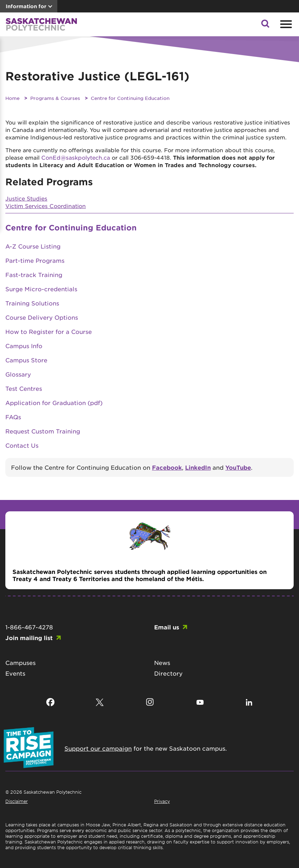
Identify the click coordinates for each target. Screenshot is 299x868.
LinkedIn (198, 467)
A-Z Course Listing (33, 246)
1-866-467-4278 (29, 627)
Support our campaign (98, 748)
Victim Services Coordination (46, 206)
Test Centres (24, 388)
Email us (167, 627)
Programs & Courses (55, 98)
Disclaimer (17, 801)
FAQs (13, 417)
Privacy (162, 801)
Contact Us (22, 445)
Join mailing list (29, 638)
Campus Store (26, 360)
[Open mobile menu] (285, 24)
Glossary (18, 374)
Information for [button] (26, 6)
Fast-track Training (34, 275)
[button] (265, 26)
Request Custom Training (43, 431)
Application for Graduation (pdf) (54, 403)
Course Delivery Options (42, 317)
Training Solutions (32, 303)
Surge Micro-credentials (41, 289)
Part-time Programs (35, 260)
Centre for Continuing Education (130, 98)
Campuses (20, 662)
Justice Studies (26, 198)
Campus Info (24, 346)
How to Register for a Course (49, 331)
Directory (168, 673)
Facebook (167, 467)
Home (12, 98)
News (162, 662)
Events (15, 673)
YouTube (238, 467)
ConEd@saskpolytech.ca (76, 157)
